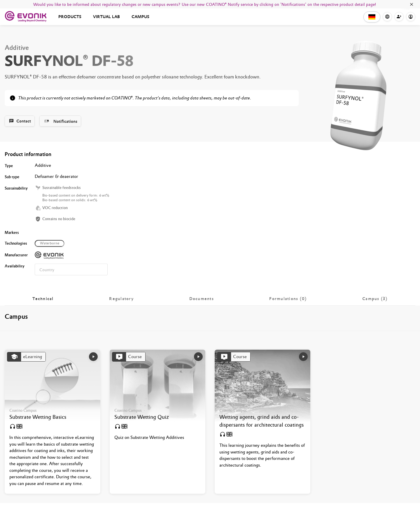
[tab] (43, 299)
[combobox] (71, 269)
